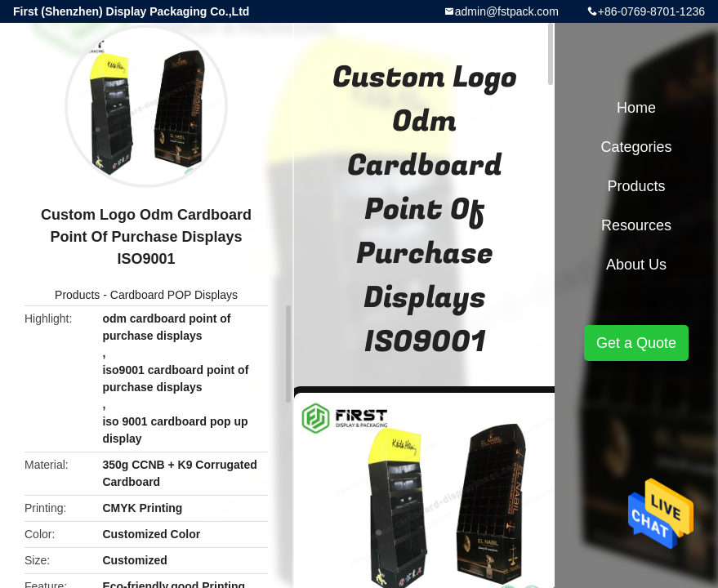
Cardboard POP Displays (174, 295)
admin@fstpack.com (507, 11)
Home (636, 108)
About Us (636, 265)
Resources (636, 225)
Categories (636, 147)
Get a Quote (636, 343)
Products (77, 295)
